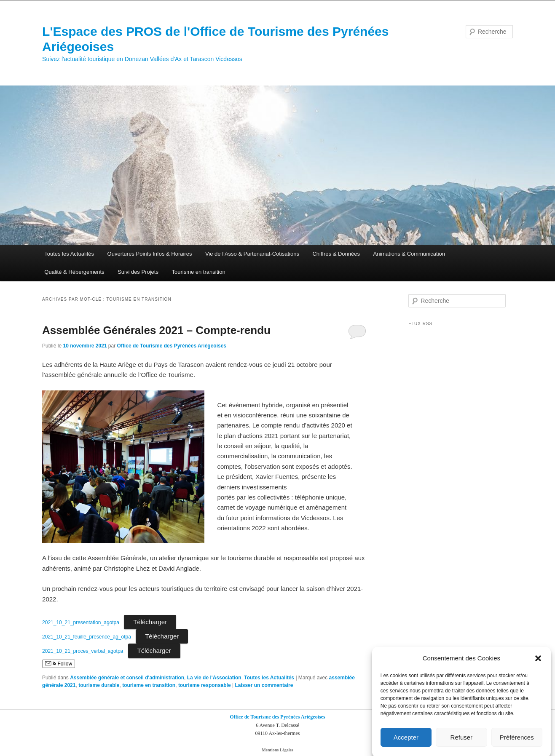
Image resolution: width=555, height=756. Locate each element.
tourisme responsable (205, 685)
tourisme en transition (149, 685)
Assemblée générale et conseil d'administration (127, 678)
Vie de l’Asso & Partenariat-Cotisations (252, 254)
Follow (59, 664)
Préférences (517, 744)
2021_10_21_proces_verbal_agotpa (83, 651)
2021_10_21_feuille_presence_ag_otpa (87, 637)
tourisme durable (99, 685)
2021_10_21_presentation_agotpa (81, 622)
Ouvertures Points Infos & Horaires (150, 254)
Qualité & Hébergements (74, 272)
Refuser (462, 744)
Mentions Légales (277, 750)
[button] (538, 665)
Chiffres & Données (336, 254)
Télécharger (150, 622)
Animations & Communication (409, 254)
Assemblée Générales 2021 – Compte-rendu (156, 330)
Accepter (406, 744)
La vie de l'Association (214, 678)
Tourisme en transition (198, 272)
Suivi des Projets (138, 272)
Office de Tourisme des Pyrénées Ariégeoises (172, 346)
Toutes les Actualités (69, 254)
